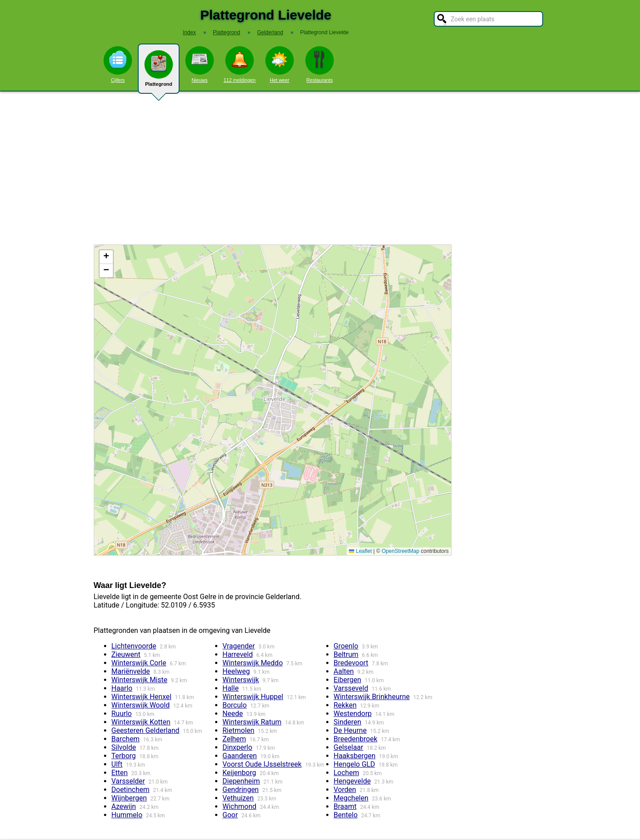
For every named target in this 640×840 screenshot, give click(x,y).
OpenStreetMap (401, 551)
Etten (120, 773)
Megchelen (351, 798)
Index (189, 32)
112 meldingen (240, 64)
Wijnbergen (129, 798)
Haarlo (122, 688)
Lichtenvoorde (134, 646)
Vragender (239, 646)
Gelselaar (349, 747)
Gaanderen (240, 756)
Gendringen (241, 790)
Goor (230, 815)
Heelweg (236, 671)
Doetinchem (131, 790)
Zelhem (234, 739)
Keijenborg (240, 773)
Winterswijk (241, 680)
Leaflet (360, 551)
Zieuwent (126, 654)
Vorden (345, 790)
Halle (231, 688)
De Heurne (350, 730)
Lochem (346, 773)
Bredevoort (351, 663)
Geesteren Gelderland (146, 730)
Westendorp (353, 714)
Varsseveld (351, 688)
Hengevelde (352, 781)
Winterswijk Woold (141, 705)
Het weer (280, 64)
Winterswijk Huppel (253, 697)
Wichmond (240, 806)
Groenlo (346, 646)
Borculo (235, 705)
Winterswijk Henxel (142, 697)
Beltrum (346, 654)
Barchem (126, 739)
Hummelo (127, 815)
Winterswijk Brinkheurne (372, 697)
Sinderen (348, 722)
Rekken (345, 705)
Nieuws (200, 64)
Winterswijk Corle (139, 663)
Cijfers (118, 64)
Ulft (117, 764)
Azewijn (124, 806)
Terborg (124, 756)
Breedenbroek (356, 739)
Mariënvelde (131, 671)
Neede (233, 714)
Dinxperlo (238, 747)
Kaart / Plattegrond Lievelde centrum (272, 400)
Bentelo (346, 815)
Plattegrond (159, 72)
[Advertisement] (320, 168)
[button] (106, 257)
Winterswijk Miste (140, 680)
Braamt (345, 806)
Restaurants (320, 64)
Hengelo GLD (354, 764)
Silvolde (124, 747)
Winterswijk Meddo (253, 663)
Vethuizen (238, 798)
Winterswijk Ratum (252, 722)
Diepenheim (241, 781)
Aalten (344, 671)
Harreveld (238, 654)
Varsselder (128, 781)
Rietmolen (239, 730)
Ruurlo (122, 714)
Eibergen (348, 680)
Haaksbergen (355, 756)
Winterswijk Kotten (141, 722)
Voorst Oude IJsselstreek (262, 764)
